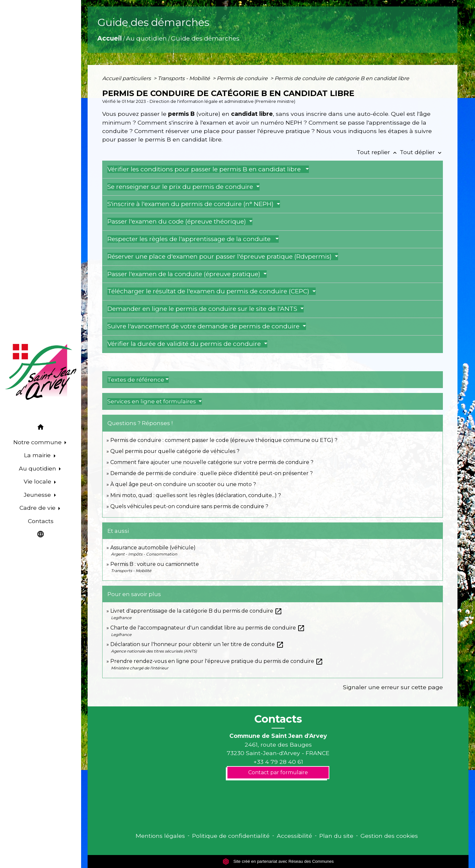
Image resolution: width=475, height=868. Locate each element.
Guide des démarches (205, 38)
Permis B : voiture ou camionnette (155, 564)
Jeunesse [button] (38, 495)
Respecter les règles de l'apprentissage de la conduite (191, 239)
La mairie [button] (38, 455)
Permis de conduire (243, 78)
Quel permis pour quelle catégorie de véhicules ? (175, 451)
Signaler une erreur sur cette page (393, 687)
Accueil (110, 38)
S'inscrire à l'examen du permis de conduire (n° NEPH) (191, 204)
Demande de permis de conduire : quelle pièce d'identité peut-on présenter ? (212, 473)
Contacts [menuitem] (41, 521)
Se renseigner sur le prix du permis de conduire (181, 187)
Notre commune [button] (38, 442)
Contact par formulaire (278, 772)
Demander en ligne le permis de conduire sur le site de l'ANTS (203, 309)
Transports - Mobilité (184, 78)
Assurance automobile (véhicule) (153, 548)
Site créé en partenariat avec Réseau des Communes (278, 861)
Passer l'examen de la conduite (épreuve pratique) (185, 274)
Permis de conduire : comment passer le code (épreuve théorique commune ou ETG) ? (224, 440)
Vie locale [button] (38, 481)
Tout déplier (421, 152)
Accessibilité (294, 836)
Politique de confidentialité (231, 836)
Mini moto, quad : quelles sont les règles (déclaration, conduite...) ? (196, 495)
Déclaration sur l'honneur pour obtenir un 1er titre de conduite (197, 644)
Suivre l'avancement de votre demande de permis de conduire (204, 326)
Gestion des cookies (389, 836)
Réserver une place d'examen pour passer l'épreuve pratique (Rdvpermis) (220, 257)
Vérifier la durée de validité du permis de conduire (185, 344)
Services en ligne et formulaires (152, 401)
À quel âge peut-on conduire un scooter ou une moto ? (183, 484)
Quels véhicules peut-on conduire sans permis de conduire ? (189, 506)
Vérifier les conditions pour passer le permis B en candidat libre (206, 169)
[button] (41, 428)
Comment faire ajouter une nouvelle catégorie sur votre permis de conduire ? (212, 462)
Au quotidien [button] (38, 468)
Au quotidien (146, 38)
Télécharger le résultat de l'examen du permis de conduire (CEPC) (209, 291)
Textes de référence (136, 380)
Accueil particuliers (127, 78)
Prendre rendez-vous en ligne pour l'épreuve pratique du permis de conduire (217, 661)
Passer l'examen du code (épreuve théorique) (177, 221)
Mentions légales (160, 836)
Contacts (278, 719)
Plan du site (336, 836)
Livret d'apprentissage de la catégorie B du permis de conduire (196, 611)
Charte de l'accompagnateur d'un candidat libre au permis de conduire (208, 628)
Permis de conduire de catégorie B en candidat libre (342, 78)
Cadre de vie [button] (38, 508)
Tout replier (378, 152)
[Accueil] (41, 372)
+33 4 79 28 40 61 (278, 762)
